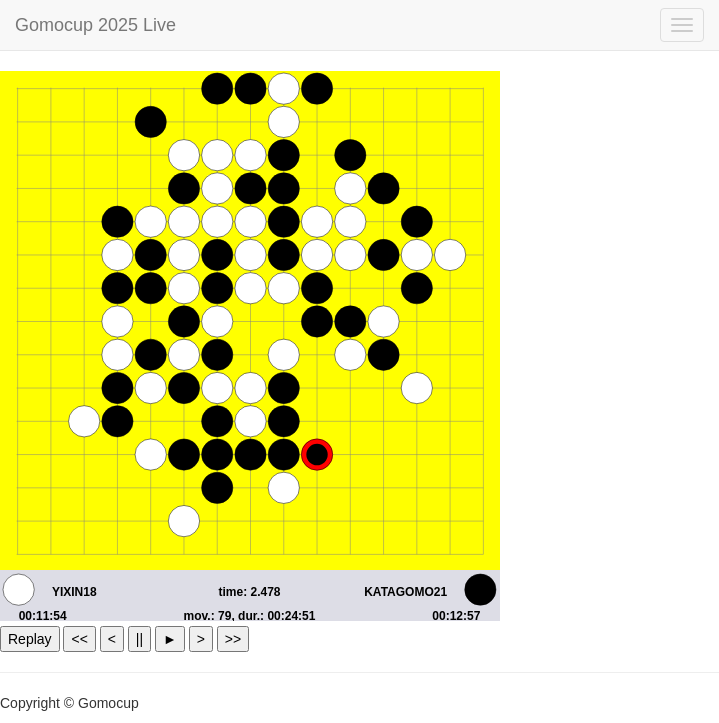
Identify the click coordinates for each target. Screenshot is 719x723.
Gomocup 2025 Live (95, 25)
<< (79, 639)
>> (233, 639)
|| (139, 639)
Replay (30, 639)
